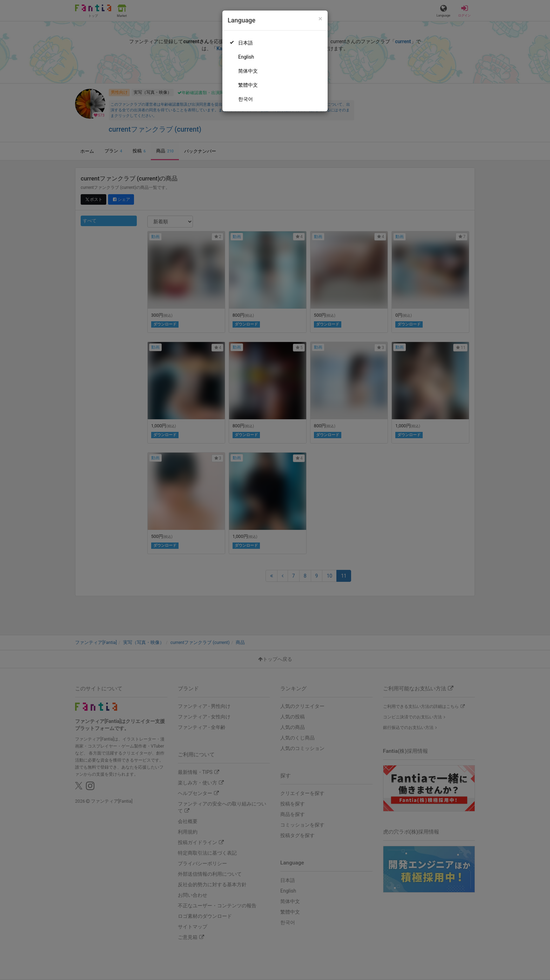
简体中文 (248, 71)
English (246, 57)
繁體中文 (248, 85)
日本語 (246, 43)
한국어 (246, 99)
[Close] (320, 19)
